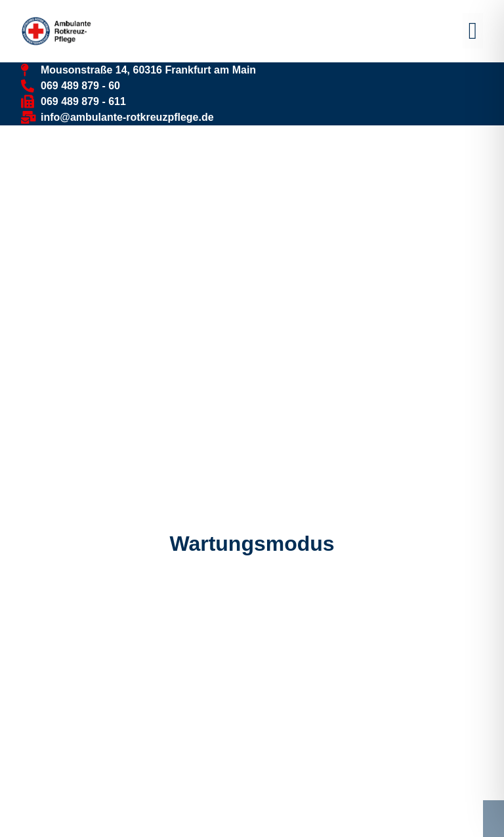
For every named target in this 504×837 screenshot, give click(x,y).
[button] (473, 31)
